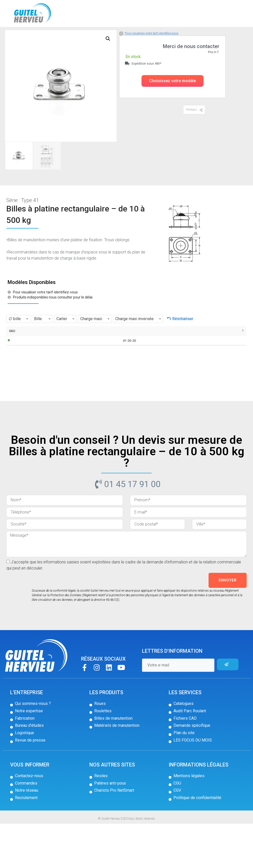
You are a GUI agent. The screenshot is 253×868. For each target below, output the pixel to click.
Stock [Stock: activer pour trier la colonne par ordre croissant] (217, 352)
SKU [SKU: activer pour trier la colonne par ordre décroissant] (12, 352)
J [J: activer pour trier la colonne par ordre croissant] (163, 352)
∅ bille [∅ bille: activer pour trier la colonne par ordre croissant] (114, 354)
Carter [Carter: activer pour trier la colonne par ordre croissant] (96, 352)
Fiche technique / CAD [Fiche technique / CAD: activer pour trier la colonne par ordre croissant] (56, 357)
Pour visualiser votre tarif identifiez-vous (152, 54)
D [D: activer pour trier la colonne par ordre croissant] (152, 352)
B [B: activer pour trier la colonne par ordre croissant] (129, 352)
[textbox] (18, 340)
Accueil (12, 35)
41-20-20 (17, 378)
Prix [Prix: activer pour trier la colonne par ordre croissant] (195, 352)
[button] (172, 102)
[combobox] (18, 340)
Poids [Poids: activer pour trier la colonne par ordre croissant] (178, 352)
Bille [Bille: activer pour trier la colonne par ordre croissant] (78, 352)
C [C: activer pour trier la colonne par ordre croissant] (140, 352)
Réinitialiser (183, 340)
